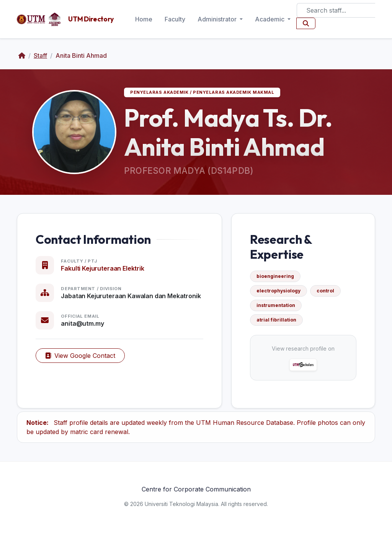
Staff (40, 55)
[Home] (22, 55)
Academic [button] (270, 19)
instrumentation (276, 305)
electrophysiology (278, 291)
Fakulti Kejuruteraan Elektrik (102, 268)
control (325, 291)
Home (144, 19)
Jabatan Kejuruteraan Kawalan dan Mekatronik (131, 296)
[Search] (336, 10)
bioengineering (275, 276)
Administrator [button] (218, 19)
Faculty (175, 19)
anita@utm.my (82, 323)
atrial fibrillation (276, 320)
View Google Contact (80, 356)
